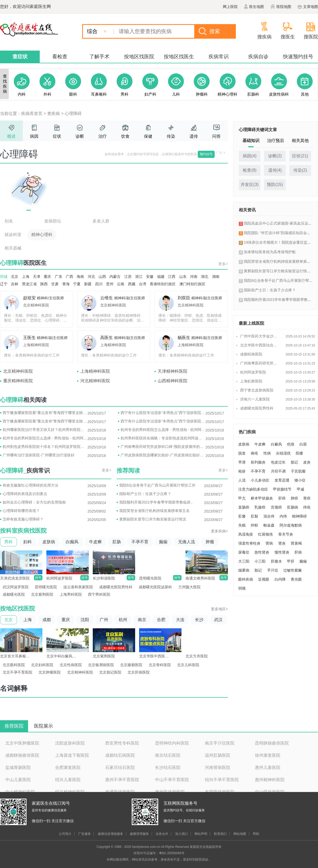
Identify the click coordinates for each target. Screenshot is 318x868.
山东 (183, 277)
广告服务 (85, 834)
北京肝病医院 (139, 672)
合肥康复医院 (68, 767)
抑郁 (254, 525)
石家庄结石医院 (120, 767)
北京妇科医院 (42, 665)
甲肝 (291, 561)
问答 (217, 136)
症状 (57, 136)
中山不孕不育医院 (172, 780)
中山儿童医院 (18, 780)
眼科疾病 (246, 579)
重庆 (47, 277)
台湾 (143, 284)
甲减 (301, 489)
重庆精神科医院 (18, 381)
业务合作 (162, 834)
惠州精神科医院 (270, 780)
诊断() (275, 156)
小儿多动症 (260, 480)
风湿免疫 (246, 534)
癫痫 (163, 542)
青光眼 (296, 579)
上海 (26, 277)
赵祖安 (29, 298)
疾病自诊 (258, 57)
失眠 (242, 525)
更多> (223, 264)
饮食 (125, 136)
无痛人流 (187, 542)
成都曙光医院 (14, 594)
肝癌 (282, 498)
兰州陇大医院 (189, 587)
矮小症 (300, 480)
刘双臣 (184, 298)
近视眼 (264, 579)
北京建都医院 (131, 665)
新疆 (88, 284)
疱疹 (242, 471)
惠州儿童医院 (268, 767)
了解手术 (99, 57)
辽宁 (4, 284)
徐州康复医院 (268, 755)
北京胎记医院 (110, 672)
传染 (171, 136)
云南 (121, 284)
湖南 (216, 277)
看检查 (60, 57)
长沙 (199, 620)
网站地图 (240, 834)
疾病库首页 (32, 113)
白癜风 (276, 444)
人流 (242, 480)
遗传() (275, 170)
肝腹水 (276, 561)
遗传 (194, 136)
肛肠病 (293, 507)
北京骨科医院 (160, 665)
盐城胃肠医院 (18, 767)
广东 (59, 277)
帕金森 (269, 525)
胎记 (294, 462)
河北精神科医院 (95, 381)
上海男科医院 (71, 594)
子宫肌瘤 (298, 471)
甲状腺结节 (282, 489)
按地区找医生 (179, 57)
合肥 (161, 620)
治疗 (103, 136)
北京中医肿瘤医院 (22, 743)
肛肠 (117, 542)
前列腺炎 (258, 462)
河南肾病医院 (218, 767)
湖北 (205, 277)
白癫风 (72, 542)
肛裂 (254, 516)
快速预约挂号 (298, 57)
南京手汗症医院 (220, 743)
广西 (69, 277)
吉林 (15, 284)
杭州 (123, 620)
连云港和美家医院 (78, 587)
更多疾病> (219, 531)
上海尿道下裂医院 (72, 755)
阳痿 (299, 453)
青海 (66, 284)
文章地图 (308, 7)
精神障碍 (299, 516)
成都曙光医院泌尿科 (155, 587)
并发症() (250, 184)
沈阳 (85, 620)
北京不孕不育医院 (17, 672)
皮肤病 (49, 542)
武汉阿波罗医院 (16, 587)
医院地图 (281, 7)
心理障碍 (73, 113)
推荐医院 (14, 726)
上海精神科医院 (36, 345)
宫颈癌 (276, 507)
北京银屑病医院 (101, 665)
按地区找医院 (139, 57)
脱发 (242, 453)
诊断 (80, 136)
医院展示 (43, 726)
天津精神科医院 (173, 371)
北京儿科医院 (188, 665)
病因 (34, 136)
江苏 (128, 277)
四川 (99, 284)
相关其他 (300, 141)
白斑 (303, 444)
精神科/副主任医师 (130, 298)
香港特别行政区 (163, 284)
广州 (104, 620)
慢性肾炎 (282, 552)
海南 (80, 277)
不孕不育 (140, 542)
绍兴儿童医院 (68, 780)
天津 (37, 277)
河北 (91, 277)
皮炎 (307, 462)
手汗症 (273, 570)
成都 (47, 620)
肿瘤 (210, 542)
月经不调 (278, 471)
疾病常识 (219, 57)
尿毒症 (244, 552)
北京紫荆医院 (42, 594)
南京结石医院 (168, 755)
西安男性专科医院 (122, 743)
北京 (15, 277)
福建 (161, 277)
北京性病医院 (71, 665)
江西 (172, 277)
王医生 (29, 338)
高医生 (107, 338)
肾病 (269, 543)
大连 (180, 620)
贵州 (110, 284)
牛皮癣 (95, 542)
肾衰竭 (296, 543)
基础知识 (251, 141)
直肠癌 (244, 507)
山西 (102, 277)
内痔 (283, 516)
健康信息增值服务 (111, 834)
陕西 (44, 284)
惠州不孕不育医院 (122, 780)
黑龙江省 (29, 284)
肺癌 (294, 498)
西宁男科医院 (99, 594)
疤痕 (291, 444)
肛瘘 (242, 516)
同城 (4, 277)
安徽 (150, 277)
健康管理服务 (139, 834)
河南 (194, 277)
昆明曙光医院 (46, 587)
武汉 (218, 620)
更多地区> (219, 609)
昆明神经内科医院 (172, 743)
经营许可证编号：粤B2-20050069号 (159, 853)
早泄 (242, 462)
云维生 (107, 298)
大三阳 (244, 561)
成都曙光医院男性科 (116, 587)
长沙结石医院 (168, 767)
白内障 (280, 579)
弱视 (242, 588)
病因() (250, 156)
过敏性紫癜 (293, 570)
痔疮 (307, 507)
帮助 (256, 834)
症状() (300, 156)
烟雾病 (244, 570)
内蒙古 (115, 277)
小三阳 (260, 561)
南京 (142, 620)
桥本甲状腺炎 (262, 498)
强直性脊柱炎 (249, 543)
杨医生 (184, 338)
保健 (148, 136)
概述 (11, 136)
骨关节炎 (286, 534)
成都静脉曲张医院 (22, 755)
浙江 (139, 277)
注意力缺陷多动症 (253, 489)
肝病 (298, 552)
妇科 (28, 542)
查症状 (20, 57)
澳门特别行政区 (192, 284)
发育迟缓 (282, 480)
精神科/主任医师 (50, 298)
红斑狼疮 (266, 534)
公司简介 (65, 834)
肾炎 (282, 543)
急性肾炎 (262, 552)
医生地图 (254, 7)
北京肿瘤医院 (50, 672)
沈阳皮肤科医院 (70, 743)
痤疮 (254, 453)
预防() (275, 184)
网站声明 (201, 834)
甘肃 (55, 284)
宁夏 (77, 284)
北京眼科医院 (14, 665)
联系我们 (220, 834)
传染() (300, 170)
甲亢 (242, 498)
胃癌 (307, 498)
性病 (267, 453)
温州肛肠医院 (218, 755)
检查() (250, 170)
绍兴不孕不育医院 (222, 780)
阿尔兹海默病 (291, 525)
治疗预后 (276, 141)
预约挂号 (206, 154)
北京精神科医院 (36, 305)
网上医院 (230, 7)
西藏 (132, 284)
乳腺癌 (260, 507)
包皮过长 (278, 462)
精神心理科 (42, 235)
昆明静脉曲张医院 (272, 743)
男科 (8, 542)
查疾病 (54, 113)
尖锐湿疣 (283, 453)
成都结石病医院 (120, 755)
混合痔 (269, 516)
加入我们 (182, 834)
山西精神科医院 (173, 381)
